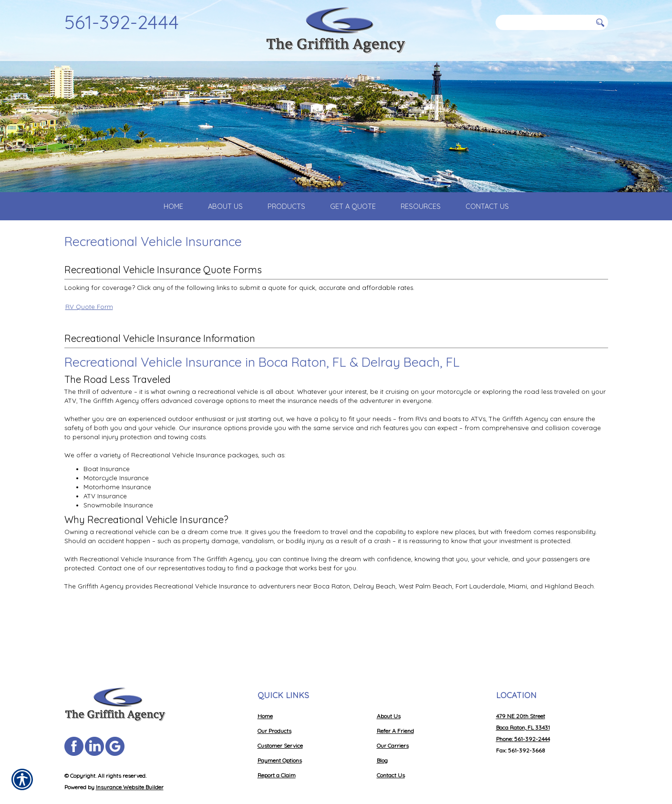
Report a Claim (277, 750)
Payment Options (280, 736)
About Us (389, 691)
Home (265, 691)
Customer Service (280, 721)
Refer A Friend (395, 706)
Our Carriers (393, 721)
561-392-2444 (122, 22)
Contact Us (391, 750)
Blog (382, 736)
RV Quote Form (89, 330)
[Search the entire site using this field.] (544, 22)
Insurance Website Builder (130, 762)
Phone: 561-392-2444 (523, 714)
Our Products (274, 706)
